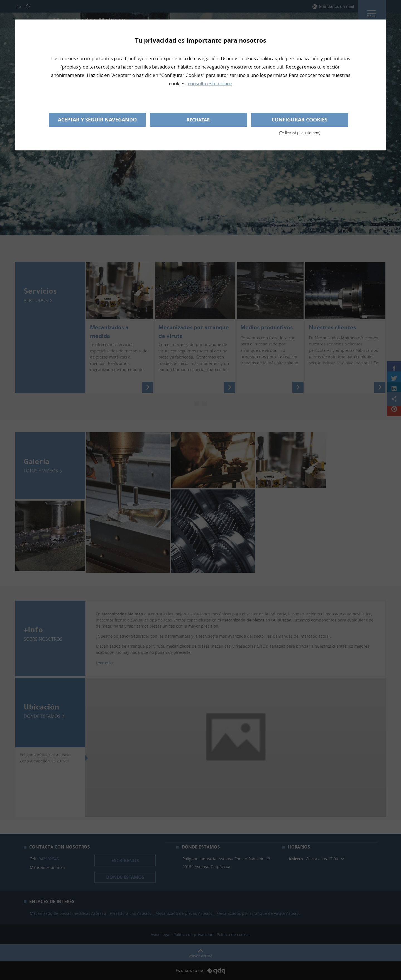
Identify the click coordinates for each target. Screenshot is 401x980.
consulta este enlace (210, 83)
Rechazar (198, 120)
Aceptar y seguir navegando (97, 120)
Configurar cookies (300, 121)
